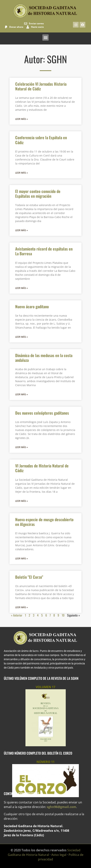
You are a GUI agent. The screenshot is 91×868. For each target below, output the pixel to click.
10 (63, 615)
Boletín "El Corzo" (29, 577)
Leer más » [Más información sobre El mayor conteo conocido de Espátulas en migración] (21, 230)
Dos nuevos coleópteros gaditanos (42, 413)
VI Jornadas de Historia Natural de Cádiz (42, 468)
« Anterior (17, 615)
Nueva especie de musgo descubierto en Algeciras (44, 522)
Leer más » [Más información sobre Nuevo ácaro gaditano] (21, 337)
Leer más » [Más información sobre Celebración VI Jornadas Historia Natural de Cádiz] (21, 119)
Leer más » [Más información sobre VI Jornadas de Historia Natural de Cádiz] (21, 501)
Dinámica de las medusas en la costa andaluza (44, 358)
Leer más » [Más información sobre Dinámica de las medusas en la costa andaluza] (21, 394)
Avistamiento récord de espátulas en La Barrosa (44, 251)
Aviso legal (59, 855)
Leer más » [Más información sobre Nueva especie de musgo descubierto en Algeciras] (21, 559)
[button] (45, 38)
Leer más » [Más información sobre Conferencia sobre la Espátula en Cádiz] (21, 173)
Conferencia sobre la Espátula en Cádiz (41, 140)
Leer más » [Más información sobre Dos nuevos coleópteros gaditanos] (21, 447)
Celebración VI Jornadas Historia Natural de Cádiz (41, 86)
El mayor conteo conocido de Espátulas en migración (38, 194)
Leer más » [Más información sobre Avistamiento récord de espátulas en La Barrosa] (21, 288)
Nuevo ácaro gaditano (32, 306)
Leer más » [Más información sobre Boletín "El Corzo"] (21, 607)
